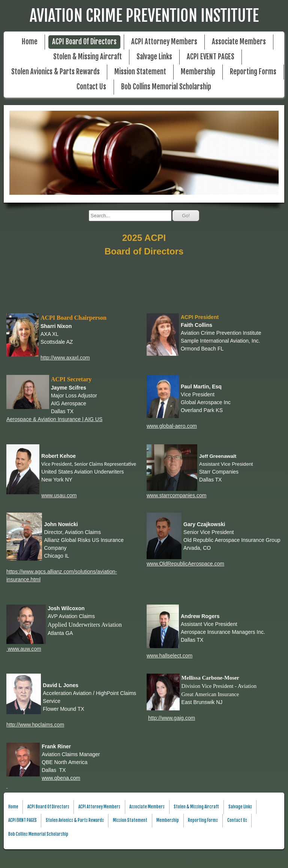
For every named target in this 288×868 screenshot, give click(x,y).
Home (30, 42)
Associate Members (239, 42)
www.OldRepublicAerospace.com (185, 564)
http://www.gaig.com (172, 718)
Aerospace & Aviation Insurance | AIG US (54, 419)
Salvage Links (154, 57)
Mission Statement (140, 72)
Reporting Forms (253, 72)
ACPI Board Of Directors (84, 42)
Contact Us (91, 87)
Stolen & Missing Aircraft (88, 57)
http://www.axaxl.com (65, 358)
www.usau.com (59, 495)
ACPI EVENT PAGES (211, 57)
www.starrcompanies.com (177, 495)
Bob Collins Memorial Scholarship (166, 87)
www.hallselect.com (169, 656)
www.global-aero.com (172, 426)
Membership (198, 72)
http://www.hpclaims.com (35, 725)
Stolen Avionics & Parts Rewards (55, 72)
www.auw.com (24, 649)
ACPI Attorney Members (164, 42)
